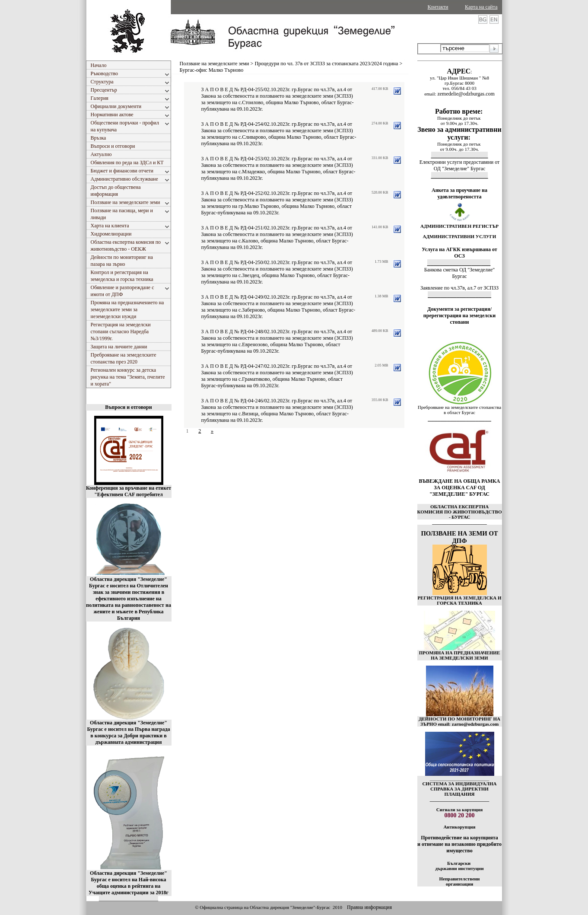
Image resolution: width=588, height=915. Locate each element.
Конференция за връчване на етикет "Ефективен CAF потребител (129, 491)
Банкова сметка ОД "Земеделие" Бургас (459, 273)
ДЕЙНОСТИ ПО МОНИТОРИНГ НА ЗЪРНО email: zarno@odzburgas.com (459, 721)
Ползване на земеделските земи (215, 64)
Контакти (438, 7)
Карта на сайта (481, 7)
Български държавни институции (459, 866)
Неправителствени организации (460, 881)
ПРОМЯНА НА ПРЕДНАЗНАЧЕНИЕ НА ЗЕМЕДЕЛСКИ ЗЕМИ (460, 655)
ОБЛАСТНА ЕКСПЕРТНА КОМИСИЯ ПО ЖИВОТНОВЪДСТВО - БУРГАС (460, 512)
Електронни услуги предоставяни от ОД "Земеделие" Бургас (460, 165)
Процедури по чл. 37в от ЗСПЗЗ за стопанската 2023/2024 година (326, 64)
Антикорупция (459, 827)
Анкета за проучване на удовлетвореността (459, 193)
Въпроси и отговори (128, 407)
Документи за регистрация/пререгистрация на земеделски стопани (459, 316)
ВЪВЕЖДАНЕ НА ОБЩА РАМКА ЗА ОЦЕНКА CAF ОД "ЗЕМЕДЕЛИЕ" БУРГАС (460, 488)
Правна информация (369, 907)
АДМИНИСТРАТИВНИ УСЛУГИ (460, 236)
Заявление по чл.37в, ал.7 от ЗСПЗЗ (459, 288)
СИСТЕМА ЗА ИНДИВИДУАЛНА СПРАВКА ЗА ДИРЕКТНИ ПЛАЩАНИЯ (459, 789)
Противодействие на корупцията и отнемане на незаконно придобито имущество (459, 844)
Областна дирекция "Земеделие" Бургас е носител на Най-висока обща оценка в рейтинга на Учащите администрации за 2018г (129, 883)
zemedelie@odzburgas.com (466, 94)
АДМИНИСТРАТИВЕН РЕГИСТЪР (459, 226)
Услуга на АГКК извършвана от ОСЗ (459, 253)
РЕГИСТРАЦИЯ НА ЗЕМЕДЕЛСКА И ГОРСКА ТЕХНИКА (459, 600)
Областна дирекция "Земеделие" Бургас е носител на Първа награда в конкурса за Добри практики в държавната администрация (128, 732)
